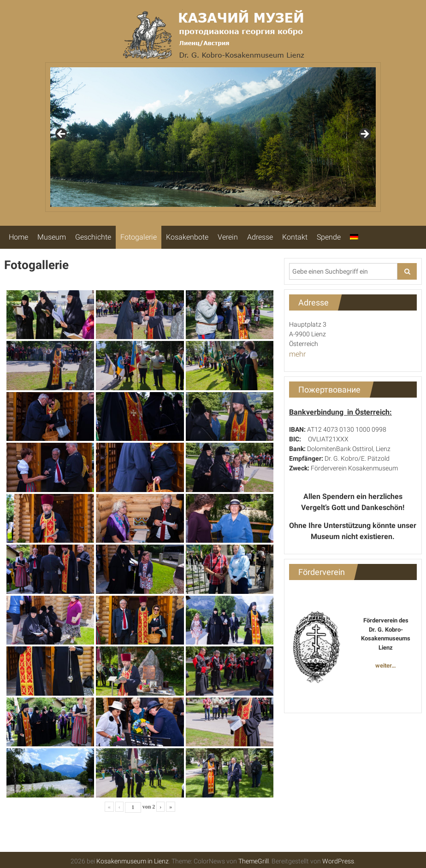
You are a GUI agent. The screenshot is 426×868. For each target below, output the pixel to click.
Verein (228, 237)
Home (18, 237)
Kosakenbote (187, 237)
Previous (62, 135)
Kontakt (295, 237)
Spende (329, 237)
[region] (213, 137)
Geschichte (93, 237)
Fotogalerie (139, 237)
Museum (52, 237)
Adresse (260, 237)
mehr (297, 354)
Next (364, 135)
